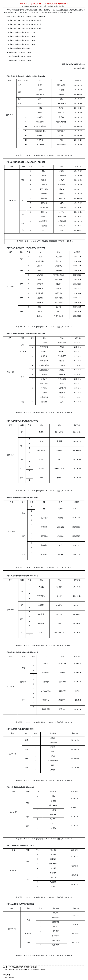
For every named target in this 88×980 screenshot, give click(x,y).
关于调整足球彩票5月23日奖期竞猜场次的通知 (23, 967)
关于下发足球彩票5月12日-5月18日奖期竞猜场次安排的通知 (27, 970)
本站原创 (61, 6)
